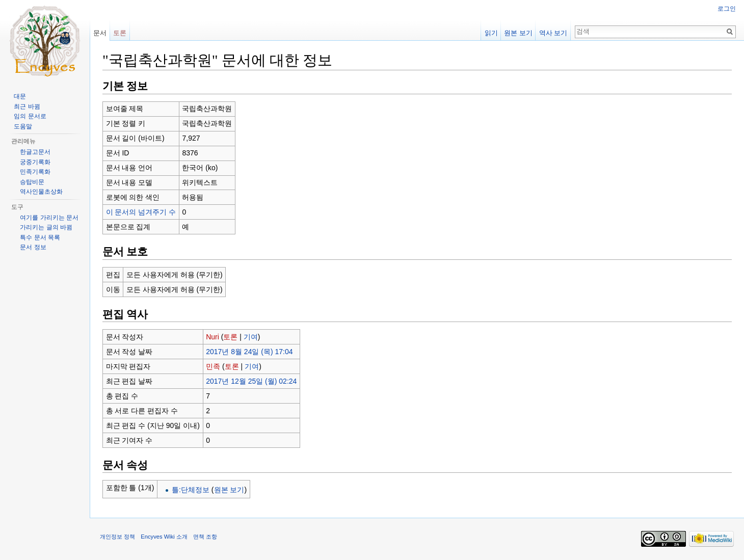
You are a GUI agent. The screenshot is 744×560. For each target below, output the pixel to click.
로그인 (727, 9)
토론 (230, 337)
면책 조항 (205, 537)
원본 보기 (229, 490)
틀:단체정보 (191, 490)
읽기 (491, 33)
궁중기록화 (35, 162)
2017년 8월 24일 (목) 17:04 (249, 352)
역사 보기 (553, 33)
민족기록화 (35, 172)
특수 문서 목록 (40, 237)
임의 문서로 (30, 116)
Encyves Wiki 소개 (164, 537)
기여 (251, 337)
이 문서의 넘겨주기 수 (141, 212)
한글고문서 (35, 152)
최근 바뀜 (27, 106)
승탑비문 (32, 182)
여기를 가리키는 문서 (49, 218)
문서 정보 (33, 247)
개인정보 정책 (117, 537)
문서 (100, 33)
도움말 (23, 126)
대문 (20, 96)
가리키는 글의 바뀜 (46, 227)
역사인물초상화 (41, 192)
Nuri (212, 337)
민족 (213, 366)
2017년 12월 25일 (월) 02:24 (251, 381)
